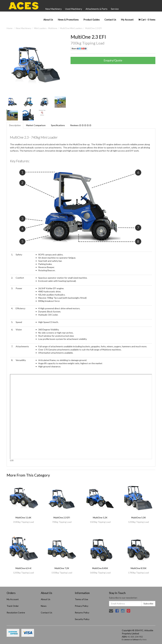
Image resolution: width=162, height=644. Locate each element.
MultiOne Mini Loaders (71, 28)
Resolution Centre (16, 613)
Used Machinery (74, 9)
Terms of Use (81, 599)
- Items (147, 20)
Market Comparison (36, 125)
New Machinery (53, 9)
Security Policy (82, 619)
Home (10, 28)
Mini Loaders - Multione (46, 28)
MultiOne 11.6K (23, 517)
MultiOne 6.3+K (23, 568)
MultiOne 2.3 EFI (94, 28)
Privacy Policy (82, 606)
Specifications (58, 125)
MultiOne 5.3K (139, 517)
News (44, 606)
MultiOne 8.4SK (100, 568)
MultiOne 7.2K (62, 568)
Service (115, 9)
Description (15, 125)
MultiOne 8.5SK (139, 568)
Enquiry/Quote (113, 60)
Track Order (13, 606)
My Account (13, 599)
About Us (48, 20)
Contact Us (110, 20)
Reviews (81, 125)
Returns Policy (82, 613)
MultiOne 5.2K (100, 517)
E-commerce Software (131, 640)
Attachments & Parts (97, 9)
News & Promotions (68, 20)
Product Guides (92, 20)
